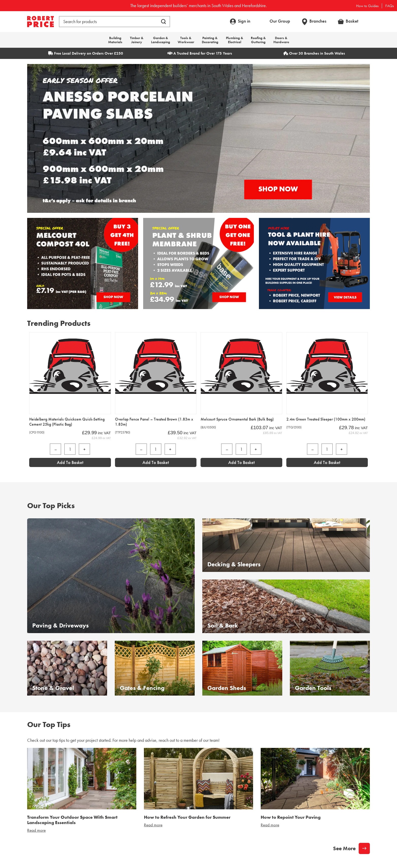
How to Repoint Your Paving (291, 817)
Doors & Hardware (281, 40)
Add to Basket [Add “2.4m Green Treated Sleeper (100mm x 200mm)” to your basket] (327, 462)
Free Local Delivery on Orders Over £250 (86, 53)
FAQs (390, 6)
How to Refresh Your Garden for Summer (187, 817)
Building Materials (115, 40)
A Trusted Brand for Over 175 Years (200, 53)
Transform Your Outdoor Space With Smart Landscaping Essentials (72, 820)
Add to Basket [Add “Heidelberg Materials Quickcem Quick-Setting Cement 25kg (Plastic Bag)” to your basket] (70, 462)
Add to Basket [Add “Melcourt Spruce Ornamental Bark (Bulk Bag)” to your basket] (241, 462)
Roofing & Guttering (258, 40)
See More (344, 848)
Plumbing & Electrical (235, 40)
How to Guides (367, 6)
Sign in (244, 21)
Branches (318, 21)
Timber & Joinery (137, 40)
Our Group (280, 21)
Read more (36, 830)
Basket (352, 21)
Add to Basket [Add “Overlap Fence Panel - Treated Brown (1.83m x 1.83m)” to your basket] (156, 462)
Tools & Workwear (186, 40)
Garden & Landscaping (161, 40)
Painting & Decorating (210, 40)
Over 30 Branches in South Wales (314, 53)
